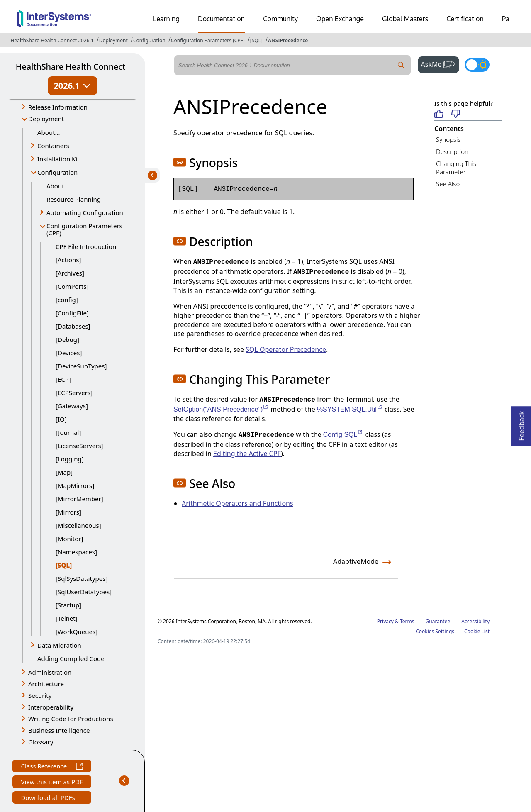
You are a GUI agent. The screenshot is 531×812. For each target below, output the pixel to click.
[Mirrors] (68, 512)
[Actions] (68, 260)
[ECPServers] (74, 393)
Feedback (521, 423)
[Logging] (70, 459)
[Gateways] (72, 406)
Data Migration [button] (59, 645)
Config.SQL (343, 435)
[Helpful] (439, 114)
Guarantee (438, 621)
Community (280, 19)
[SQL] (256, 40)
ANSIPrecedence (288, 40)
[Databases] (73, 326)
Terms (407, 621)
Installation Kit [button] (58, 159)
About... (49, 132)
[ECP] (63, 379)
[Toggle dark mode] (477, 65)
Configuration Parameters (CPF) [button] (84, 229)
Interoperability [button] (51, 707)
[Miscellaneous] (78, 525)
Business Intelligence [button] (59, 730)
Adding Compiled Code (71, 658)
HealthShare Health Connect (71, 67)
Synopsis (448, 139)
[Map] (64, 472)
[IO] (61, 419)
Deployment (113, 40)
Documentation (221, 19)
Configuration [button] (57, 172)
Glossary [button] (41, 742)
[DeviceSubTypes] (81, 366)
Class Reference (52, 767)
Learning (166, 19)
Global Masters (405, 19)
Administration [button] (50, 672)
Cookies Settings (435, 632)
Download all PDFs (49, 799)
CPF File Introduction (86, 246)
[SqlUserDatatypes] (84, 592)
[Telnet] (67, 618)
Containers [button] (53, 146)
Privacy (385, 621)
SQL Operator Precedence (286, 349)
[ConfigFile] (72, 313)
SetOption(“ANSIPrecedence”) (221, 409)
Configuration (149, 40)
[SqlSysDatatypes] (82, 578)
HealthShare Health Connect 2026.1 (52, 40)
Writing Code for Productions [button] (71, 719)
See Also (448, 184)
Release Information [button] (58, 107)
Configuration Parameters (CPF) (208, 40)
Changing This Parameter (456, 168)
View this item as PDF (52, 783)
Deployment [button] (46, 119)
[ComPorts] (72, 286)
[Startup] (68, 605)
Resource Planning (74, 199)
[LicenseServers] (79, 446)
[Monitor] (69, 539)
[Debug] (67, 339)
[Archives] (70, 273)
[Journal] (68, 432)
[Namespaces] (76, 552)
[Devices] (69, 353)
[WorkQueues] (77, 632)
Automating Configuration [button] (85, 212)
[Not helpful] (456, 114)
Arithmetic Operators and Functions (237, 503)
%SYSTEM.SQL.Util (350, 409)
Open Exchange (340, 19)
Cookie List (477, 631)
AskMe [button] (440, 63)
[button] (180, 162)
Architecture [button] (46, 684)
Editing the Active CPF (247, 454)
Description (452, 151)
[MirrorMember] (79, 499)
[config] (67, 300)
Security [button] (40, 695)
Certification (465, 19)
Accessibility (475, 621)
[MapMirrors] (75, 485)
